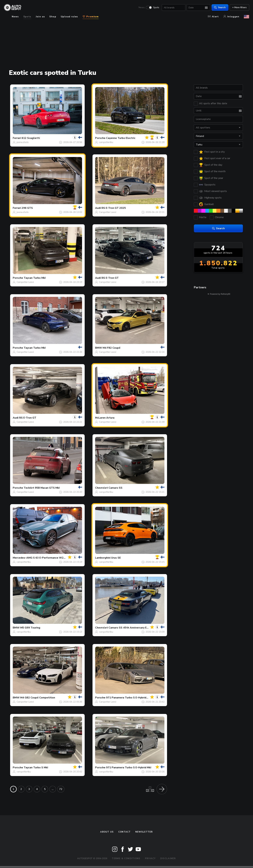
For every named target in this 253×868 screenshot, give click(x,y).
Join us (40, 17)
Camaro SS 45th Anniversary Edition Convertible (139, 628)
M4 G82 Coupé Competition (38, 698)
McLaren (100, 418)
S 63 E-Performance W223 (50, 558)
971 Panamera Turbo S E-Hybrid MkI (129, 768)
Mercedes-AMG (23, 558)
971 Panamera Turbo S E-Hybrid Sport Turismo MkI (138, 698)
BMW (99, 348)
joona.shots (23, 142)
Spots (156, 8)
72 (61, 789)
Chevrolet (101, 488)
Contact (125, 832)
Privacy (150, 859)
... (53, 789)
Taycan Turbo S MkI (36, 768)
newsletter (144, 832)
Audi (98, 208)
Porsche (100, 138)
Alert (213, 17)
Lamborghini (103, 558)
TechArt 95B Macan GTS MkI (42, 488)
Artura (110, 418)
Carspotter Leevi (108, 212)
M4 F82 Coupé (112, 348)
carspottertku (106, 142)
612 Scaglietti (31, 138)
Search (220, 7)
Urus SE (116, 558)
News (141, 8)
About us (107, 832)
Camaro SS (115, 488)
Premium (91, 17)
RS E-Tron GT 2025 (114, 208)
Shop (53, 17)
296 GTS (27, 208)
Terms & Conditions (126, 859)
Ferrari (17, 138)
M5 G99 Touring (30, 628)
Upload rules (69, 17)
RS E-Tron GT (110, 278)
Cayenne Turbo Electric (121, 138)
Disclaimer (168, 859)
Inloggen (231, 17)
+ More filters (239, 7)
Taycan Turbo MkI (35, 278)
